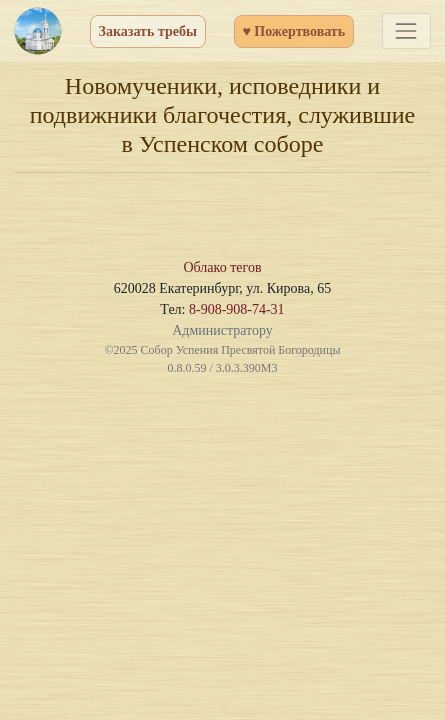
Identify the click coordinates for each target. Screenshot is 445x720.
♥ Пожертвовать (294, 31)
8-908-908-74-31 (237, 309)
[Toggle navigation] (406, 30)
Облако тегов (222, 267)
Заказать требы (148, 31)
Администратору (222, 330)
